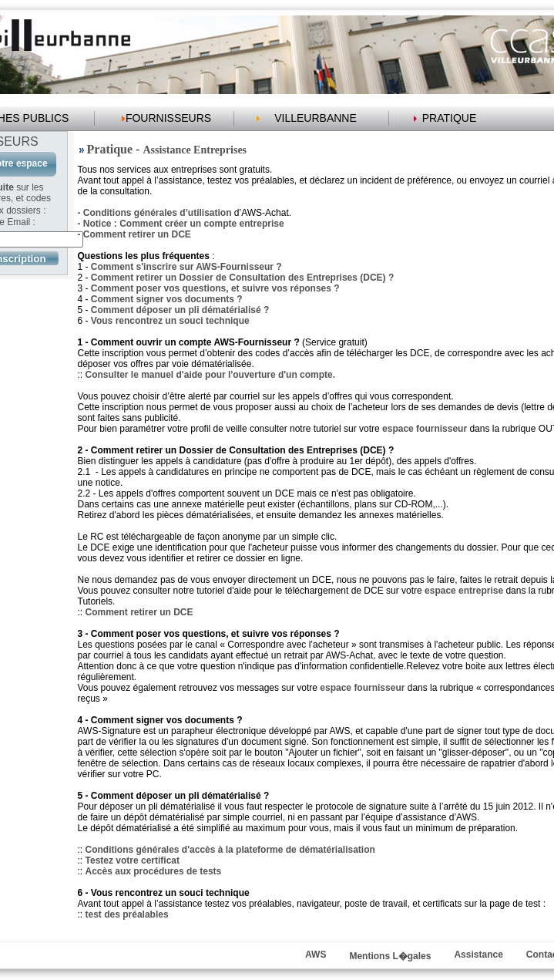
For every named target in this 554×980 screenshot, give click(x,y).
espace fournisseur (425, 429)
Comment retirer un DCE (139, 612)
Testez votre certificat (133, 860)
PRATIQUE (450, 118)
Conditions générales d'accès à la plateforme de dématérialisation (230, 850)
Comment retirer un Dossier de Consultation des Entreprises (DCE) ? (242, 278)
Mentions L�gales (390, 956)
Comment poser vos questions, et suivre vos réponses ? (215, 288)
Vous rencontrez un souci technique (170, 321)
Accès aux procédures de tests (154, 871)
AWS (316, 955)
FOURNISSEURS (168, 118)
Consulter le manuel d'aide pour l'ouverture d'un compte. (211, 375)
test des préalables (127, 914)
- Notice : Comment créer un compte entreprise (181, 224)
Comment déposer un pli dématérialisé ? (180, 310)
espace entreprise (464, 591)
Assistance (478, 955)
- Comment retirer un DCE (134, 234)
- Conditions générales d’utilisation (155, 213)
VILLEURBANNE (316, 118)
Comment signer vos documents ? (167, 299)
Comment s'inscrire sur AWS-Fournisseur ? (186, 267)
